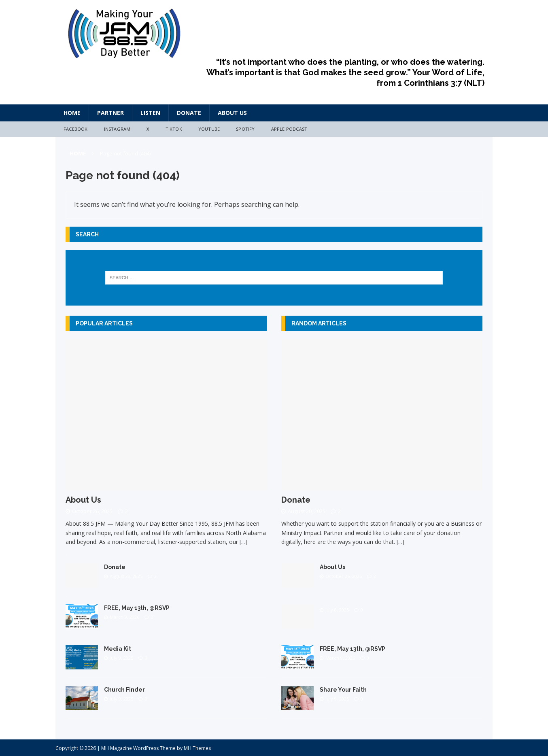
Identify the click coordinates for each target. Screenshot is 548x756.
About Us (232, 113)
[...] (243, 542)
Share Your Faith (343, 690)
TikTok (174, 129)
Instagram (117, 129)
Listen (150, 113)
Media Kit (118, 649)
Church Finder (124, 690)
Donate (189, 113)
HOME (72, 113)
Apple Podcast (289, 129)
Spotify (245, 129)
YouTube (209, 129)
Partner (110, 113)
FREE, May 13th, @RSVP (137, 608)
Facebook (76, 129)
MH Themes (197, 748)
